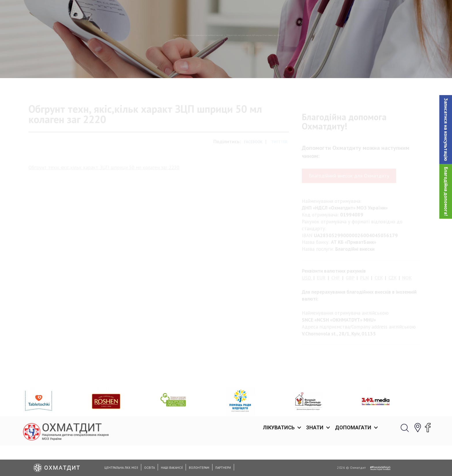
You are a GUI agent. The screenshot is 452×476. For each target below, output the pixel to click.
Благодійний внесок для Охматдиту (349, 200)
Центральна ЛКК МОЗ (121, 468)
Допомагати (353, 11)
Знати (315, 11)
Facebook (253, 166)
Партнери (223, 468)
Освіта (149, 468)
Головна (90, 65)
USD (306, 302)
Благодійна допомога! (446, 191)
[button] (446, 130)
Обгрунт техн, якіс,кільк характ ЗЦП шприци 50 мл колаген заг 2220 (104, 192)
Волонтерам (199, 468)
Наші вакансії (172, 468)
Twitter (279, 166)
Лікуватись (279, 11)
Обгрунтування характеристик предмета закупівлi (162, 65)
